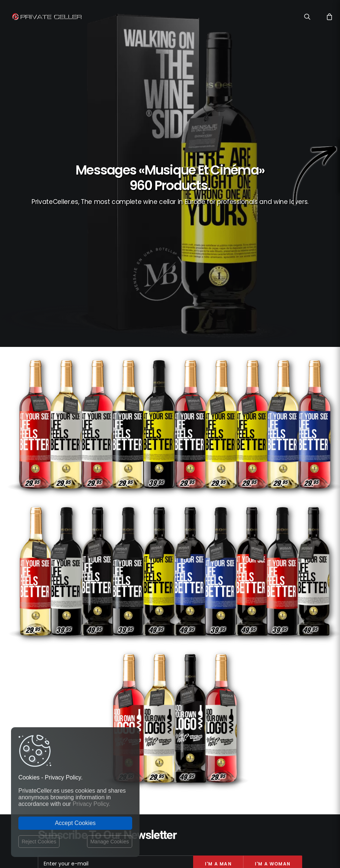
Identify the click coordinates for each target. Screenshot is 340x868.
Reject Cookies (39, 842)
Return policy (136, 714)
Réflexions (245, 692)
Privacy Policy (137, 707)
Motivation (235, 734)
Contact (131, 692)
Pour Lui (288, 702)
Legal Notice (196, 825)
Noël (292, 692)
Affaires (241, 713)
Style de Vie (258, 724)
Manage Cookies (110, 842)
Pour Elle (227, 724)
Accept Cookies (75, 823)
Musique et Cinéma (277, 713)
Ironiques (287, 734)
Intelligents (258, 702)
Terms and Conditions (147, 729)
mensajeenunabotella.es (274, 763)
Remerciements (281, 745)
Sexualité (226, 702)
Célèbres (287, 724)
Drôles (272, 692)
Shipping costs (138, 700)
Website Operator (141, 721)
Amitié (262, 734)
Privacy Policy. (92, 804)
